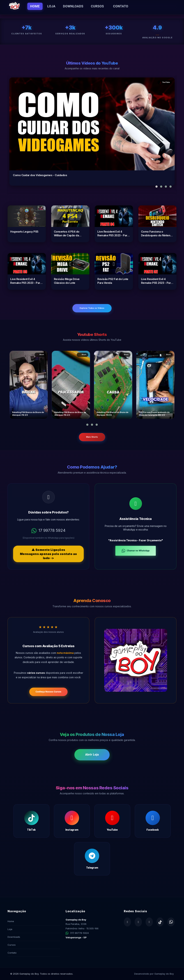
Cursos (97, 6)
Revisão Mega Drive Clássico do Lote (67, 281)
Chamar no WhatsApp (136, 551)
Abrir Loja (92, 755)
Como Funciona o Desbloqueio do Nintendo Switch (157, 234)
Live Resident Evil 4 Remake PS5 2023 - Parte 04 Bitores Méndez (114, 234)
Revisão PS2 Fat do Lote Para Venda (113, 281)
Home (35, 6)
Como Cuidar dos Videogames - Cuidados (40, 175)
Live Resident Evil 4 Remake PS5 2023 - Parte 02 (157, 281)
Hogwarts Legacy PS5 (24, 232)
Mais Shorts (92, 437)
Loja (51, 6)
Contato (121, 6)
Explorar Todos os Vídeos (92, 308)
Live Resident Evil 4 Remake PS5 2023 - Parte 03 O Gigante (26, 281)
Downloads (73, 6)
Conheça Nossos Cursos (48, 692)
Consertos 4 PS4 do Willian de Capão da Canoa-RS (67, 234)
